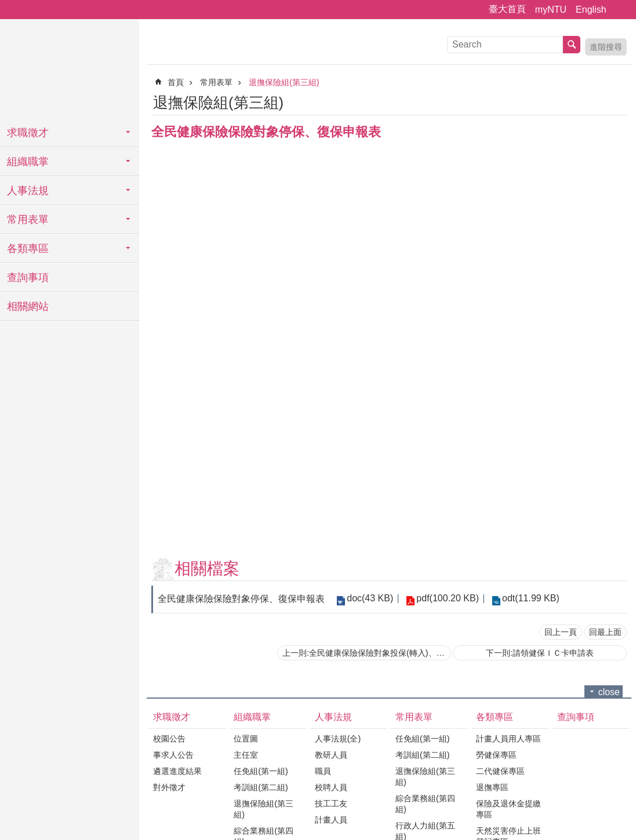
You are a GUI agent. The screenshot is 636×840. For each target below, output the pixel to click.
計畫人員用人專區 (508, 739)
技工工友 (331, 804)
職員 (323, 771)
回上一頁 (561, 632)
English (591, 10)
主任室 (246, 755)
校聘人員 (331, 787)
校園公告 (169, 739)
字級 (620, 10)
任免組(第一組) (261, 771)
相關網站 (28, 306)
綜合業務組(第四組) (425, 804)
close (609, 692)
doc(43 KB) (370, 598)
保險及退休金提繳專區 (508, 809)
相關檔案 (207, 569)
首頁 (176, 82)
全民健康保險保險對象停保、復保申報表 (241, 599)
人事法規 (28, 191)
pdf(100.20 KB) (448, 598)
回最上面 (605, 632)
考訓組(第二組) (261, 787)
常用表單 (28, 220)
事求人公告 (173, 755)
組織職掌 (28, 162)
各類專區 (28, 249)
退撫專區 (492, 787)
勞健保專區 (496, 755)
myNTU (551, 10)
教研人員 (331, 755)
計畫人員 (331, 820)
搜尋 (572, 45)
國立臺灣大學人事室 (70, 70)
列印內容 (604, 101)
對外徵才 (169, 787)
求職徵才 (28, 133)
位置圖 (246, 739)
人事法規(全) (338, 739)
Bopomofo (620, 101)
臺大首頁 (507, 9)
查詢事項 (28, 277)
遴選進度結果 (177, 771)
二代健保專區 (500, 771)
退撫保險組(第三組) (284, 82)
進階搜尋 (606, 47)
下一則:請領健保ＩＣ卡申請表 (540, 653)
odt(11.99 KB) (530, 598)
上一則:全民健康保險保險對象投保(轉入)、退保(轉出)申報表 (367, 653)
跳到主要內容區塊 (6, 6)
